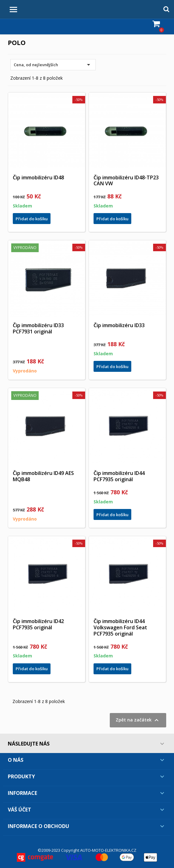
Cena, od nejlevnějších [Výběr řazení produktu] (53, 65)
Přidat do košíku (32, 219)
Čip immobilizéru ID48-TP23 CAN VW (126, 181)
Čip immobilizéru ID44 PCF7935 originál (119, 476)
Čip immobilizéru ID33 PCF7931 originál (38, 328)
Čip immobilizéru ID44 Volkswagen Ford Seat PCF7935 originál (120, 627)
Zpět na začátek (138, 720)
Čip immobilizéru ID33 (119, 325)
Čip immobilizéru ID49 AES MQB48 (43, 476)
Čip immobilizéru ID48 (38, 177)
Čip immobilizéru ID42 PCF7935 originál (38, 624)
